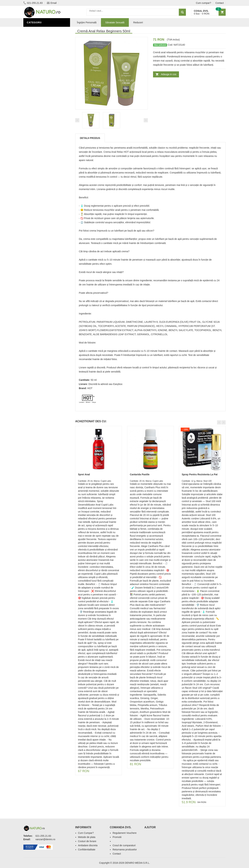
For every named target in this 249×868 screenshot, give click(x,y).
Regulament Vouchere (125, 833)
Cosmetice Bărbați (41, 144)
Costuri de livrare (87, 841)
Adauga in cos (169, 74)
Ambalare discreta (88, 845)
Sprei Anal (84, 474)
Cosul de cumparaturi (124, 845)
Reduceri (138, 22)
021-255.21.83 (33, 3)
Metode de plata (87, 837)
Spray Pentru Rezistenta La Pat (200, 474)
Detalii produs (90, 138)
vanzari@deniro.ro (45, 839)
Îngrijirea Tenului (40, 139)
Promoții (34, 118)
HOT (90, 388)
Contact (220, 3)
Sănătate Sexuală (40, 30)
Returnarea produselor (125, 850)
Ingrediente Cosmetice (43, 128)
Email (52, 3)
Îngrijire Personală (42, 123)
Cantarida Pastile (140, 474)
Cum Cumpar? (86, 833)
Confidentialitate (87, 850)
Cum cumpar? (204, 3)
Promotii (117, 837)
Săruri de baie (38, 134)
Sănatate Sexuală (115, 22)
